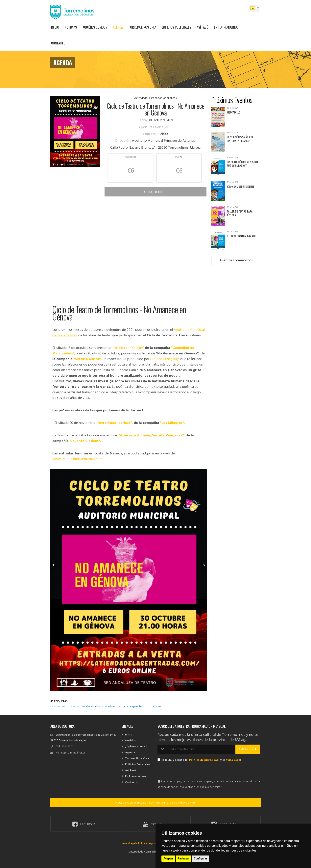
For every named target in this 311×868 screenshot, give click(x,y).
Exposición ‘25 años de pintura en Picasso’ (240, 139)
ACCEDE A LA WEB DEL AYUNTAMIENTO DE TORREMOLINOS (155, 803)
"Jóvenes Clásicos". (85, 441)
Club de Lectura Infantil (241, 236)
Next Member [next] (201, 560)
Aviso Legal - (130, 843)
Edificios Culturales (177, 27)
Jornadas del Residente (241, 186)
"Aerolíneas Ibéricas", (115, 423)
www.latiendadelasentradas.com (77, 459)
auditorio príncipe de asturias (99, 706)
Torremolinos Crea (142, 27)
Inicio (55, 27)
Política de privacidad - (152, 843)
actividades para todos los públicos (140, 706)
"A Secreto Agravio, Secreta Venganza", (152, 435)
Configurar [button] (200, 858)
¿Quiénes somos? (95, 27)
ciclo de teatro (59, 706)
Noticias (71, 27)
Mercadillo (234, 112)
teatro (75, 706)
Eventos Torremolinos (236, 261)
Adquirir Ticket (155, 192)
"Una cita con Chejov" (128, 348)
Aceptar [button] (168, 858)
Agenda (118, 27)
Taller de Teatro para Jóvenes (240, 213)
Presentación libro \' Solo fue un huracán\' (242, 164)
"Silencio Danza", (88, 359)
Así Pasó (203, 27)
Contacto (58, 43)
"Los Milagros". (172, 423)
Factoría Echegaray (164, 359)
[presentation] (188, 771)
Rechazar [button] (184, 858)
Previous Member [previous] (61, 560)
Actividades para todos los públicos (155, 98)
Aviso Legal (233, 760)
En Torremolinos (226, 27)
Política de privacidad (204, 760)
